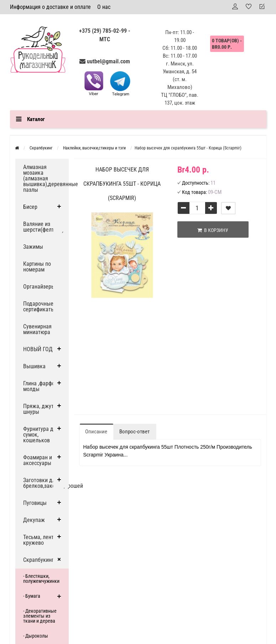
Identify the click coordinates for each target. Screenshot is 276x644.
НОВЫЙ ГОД (38, 349)
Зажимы (33, 247)
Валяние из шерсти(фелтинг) (43, 227)
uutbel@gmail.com (108, 61)
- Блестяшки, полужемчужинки (41, 579)
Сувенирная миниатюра (37, 329)
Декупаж (34, 520)
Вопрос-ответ (134, 432)
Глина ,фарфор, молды (41, 386)
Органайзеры (39, 287)
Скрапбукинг (38, 560)
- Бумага (32, 596)
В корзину (213, 230)
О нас (104, 7)
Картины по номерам (37, 267)
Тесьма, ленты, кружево (41, 540)
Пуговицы (35, 503)
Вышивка (34, 366)
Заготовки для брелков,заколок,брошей (46, 483)
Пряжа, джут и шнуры (41, 409)
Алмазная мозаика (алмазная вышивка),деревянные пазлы (46, 178)
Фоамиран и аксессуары (38, 460)
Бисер (30, 207)
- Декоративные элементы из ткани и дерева (40, 616)
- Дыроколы (36, 636)
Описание (96, 432)
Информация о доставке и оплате (50, 7)
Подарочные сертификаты (39, 307)
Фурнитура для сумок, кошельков (41, 435)
